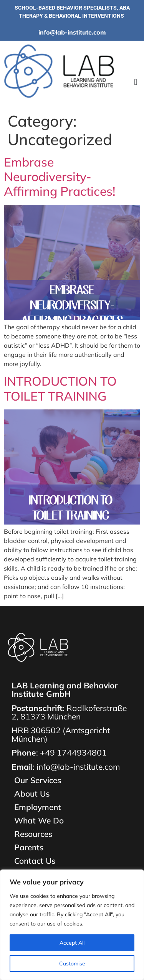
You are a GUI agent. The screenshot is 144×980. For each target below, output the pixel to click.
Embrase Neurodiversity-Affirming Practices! (60, 177)
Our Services (38, 780)
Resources (33, 834)
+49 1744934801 (73, 752)
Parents (29, 847)
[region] (72, 925)
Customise (72, 964)
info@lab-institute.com (72, 32)
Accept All (72, 943)
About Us (32, 794)
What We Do (39, 821)
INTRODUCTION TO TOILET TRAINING (60, 388)
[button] (136, 82)
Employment (38, 807)
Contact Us (35, 861)
